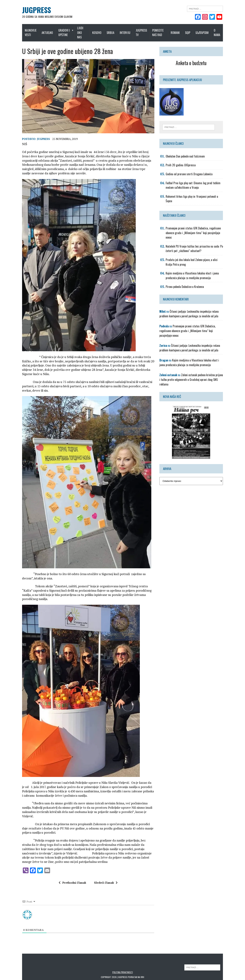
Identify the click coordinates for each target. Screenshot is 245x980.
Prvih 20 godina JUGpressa (183, 161)
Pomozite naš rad (160, 30)
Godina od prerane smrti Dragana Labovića (191, 170)
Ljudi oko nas (83, 30)
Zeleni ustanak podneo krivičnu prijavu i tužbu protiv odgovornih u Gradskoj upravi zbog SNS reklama (195, 368)
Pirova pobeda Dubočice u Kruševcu (187, 278)
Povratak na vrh (136, 964)
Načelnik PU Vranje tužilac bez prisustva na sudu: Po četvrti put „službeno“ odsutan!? (196, 240)
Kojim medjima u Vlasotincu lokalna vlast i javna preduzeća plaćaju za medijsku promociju (194, 267)
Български (207, 30)
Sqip (193, 30)
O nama (223, 30)
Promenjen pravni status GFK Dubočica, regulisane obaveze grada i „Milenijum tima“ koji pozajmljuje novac (195, 224)
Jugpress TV (144, 30)
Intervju (127, 30)
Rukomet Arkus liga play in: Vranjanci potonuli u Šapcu (197, 192)
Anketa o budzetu (195, 58)
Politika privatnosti (123, 959)
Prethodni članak (71, 869)
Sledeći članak (104, 869)
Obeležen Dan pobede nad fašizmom (187, 152)
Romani (181, 30)
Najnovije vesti (25, 30)
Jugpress (38, 139)
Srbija (113, 30)
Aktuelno (44, 30)
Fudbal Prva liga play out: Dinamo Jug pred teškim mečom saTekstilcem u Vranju (195, 181)
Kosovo (99, 30)
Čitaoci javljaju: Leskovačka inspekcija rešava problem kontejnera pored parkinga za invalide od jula (191, 305)
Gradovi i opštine (60, 30)
